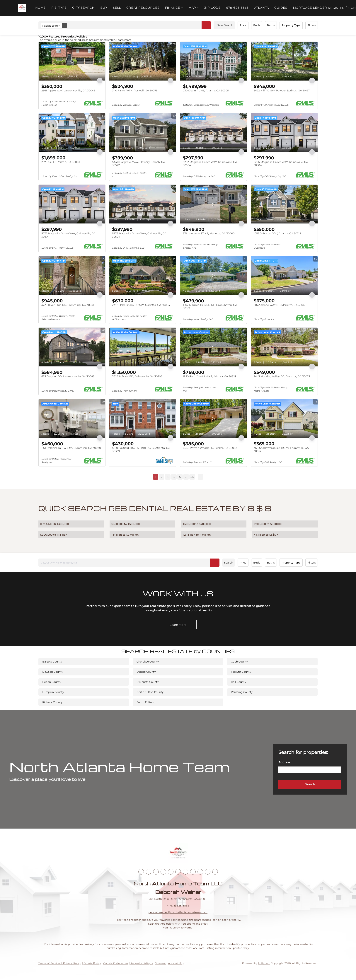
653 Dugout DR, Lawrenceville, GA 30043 (68, 376)
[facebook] (141, 872)
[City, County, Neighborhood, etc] (129, 563)
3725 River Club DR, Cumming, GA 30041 (68, 305)
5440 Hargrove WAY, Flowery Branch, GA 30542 (139, 164)
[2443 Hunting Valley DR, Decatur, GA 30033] (284, 347)
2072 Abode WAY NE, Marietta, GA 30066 (280, 305)
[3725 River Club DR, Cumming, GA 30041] (72, 276)
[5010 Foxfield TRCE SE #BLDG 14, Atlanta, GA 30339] (143, 419)
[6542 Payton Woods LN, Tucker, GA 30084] (213, 419)
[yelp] (171, 872)
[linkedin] (149, 872)
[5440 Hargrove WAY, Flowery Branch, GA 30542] (143, 133)
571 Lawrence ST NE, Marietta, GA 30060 (209, 233)
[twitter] (156, 872)
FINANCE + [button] (174, 8)
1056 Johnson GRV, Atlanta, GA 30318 (277, 233)
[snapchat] (200, 872)
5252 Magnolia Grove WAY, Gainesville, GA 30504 (210, 164)
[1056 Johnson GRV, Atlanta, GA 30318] (284, 204)
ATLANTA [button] (262, 8)
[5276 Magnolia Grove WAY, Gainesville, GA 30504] (143, 204)
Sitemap (160, 963)
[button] (22, 8)
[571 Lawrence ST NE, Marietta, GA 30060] (213, 204)
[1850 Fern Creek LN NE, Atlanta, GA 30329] (213, 347)
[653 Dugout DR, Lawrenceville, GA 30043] (72, 347)
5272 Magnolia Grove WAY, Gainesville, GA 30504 (68, 235)
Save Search (225, 25)
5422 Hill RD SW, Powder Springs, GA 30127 (282, 91)
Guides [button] (281, 8)
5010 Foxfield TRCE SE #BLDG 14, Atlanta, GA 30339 (141, 450)
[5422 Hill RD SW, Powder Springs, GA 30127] (284, 61)
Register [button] (336, 8)
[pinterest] (208, 872)
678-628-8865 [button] (237, 8)
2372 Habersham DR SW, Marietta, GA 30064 (141, 305)
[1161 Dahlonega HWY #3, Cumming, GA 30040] (72, 419)
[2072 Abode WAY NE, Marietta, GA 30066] (284, 276)
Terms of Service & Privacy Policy (60, 963)
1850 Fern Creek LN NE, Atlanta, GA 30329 (210, 376)
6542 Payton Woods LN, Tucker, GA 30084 (210, 448)
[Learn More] (178, 625)
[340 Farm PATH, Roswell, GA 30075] (143, 61)
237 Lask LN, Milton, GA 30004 (61, 162)
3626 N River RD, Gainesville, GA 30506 (137, 376)
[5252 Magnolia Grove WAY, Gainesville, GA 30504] (213, 133)
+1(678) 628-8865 (178, 906)
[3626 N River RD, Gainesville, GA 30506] (143, 347)
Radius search (54, 25)
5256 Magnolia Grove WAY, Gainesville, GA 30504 (281, 164)
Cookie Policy (92, 963)
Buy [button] (104, 8)
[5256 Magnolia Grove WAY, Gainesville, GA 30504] (284, 133)
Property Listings (142, 963)
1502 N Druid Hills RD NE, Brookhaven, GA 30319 (210, 307)
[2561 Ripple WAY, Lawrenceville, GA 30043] (72, 61)
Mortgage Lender (310, 8)
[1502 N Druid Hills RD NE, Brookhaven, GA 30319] (213, 276)
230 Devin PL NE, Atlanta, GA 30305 (206, 91)
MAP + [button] (194, 8)
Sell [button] (117, 8)
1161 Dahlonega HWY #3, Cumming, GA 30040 (71, 448)
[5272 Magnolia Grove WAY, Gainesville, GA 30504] (72, 204)
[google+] (215, 872)
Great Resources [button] (143, 8)
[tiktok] (193, 872)
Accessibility (176, 963)
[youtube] (185, 872)
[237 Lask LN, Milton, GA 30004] (72, 133)
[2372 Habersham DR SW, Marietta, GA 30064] (143, 276)
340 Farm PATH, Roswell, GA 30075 (135, 91)
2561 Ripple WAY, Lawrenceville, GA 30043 (68, 91)
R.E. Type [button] (59, 8)
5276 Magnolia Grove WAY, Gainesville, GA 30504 (139, 235)
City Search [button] (83, 8)
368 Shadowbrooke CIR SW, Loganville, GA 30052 (281, 450)
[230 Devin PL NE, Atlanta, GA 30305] (213, 61)
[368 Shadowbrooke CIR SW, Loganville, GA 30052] (284, 419)
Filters (312, 25)
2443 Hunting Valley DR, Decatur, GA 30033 (282, 376)
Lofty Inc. (264, 963)
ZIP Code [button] (212, 8)
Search (229, 563)
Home (40, 8)
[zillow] (163, 872)
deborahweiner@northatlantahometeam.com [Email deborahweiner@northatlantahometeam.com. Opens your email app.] (178, 912)
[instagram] (178, 872)
